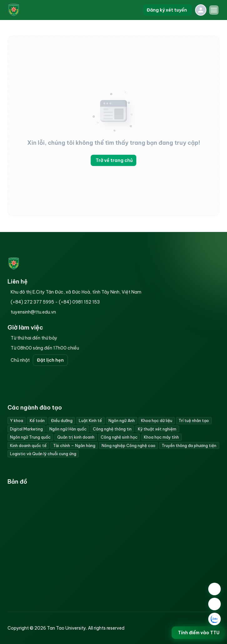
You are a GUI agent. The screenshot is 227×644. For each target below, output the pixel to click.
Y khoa (17, 420)
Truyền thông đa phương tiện (189, 445)
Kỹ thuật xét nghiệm (157, 429)
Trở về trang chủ (113, 160)
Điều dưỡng (62, 420)
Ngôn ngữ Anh (122, 420)
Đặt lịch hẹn (50, 360)
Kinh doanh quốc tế (28, 445)
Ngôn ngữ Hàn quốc (68, 429)
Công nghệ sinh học (119, 437)
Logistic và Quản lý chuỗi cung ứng (43, 454)
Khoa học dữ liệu (157, 420)
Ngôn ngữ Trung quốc (30, 437)
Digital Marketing (26, 429)
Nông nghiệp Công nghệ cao (129, 445)
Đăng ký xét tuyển (167, 10)
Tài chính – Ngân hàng (74, 445)
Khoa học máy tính (161, 437)
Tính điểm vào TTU (198, 634)
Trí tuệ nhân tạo (194, 420)
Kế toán (37, 420)
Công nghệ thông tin (112, 429)
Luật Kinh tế (90, 420)
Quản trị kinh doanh (76, 437)
